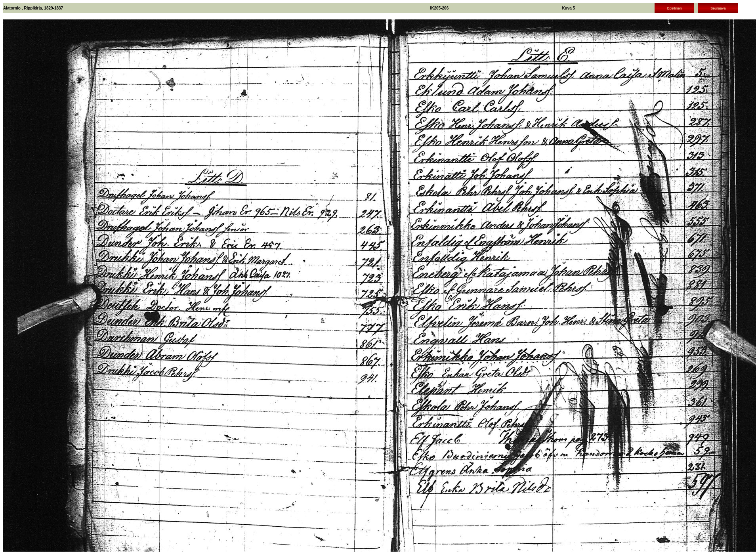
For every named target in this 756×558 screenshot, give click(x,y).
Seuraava (718, 8)
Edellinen (675, 8)
